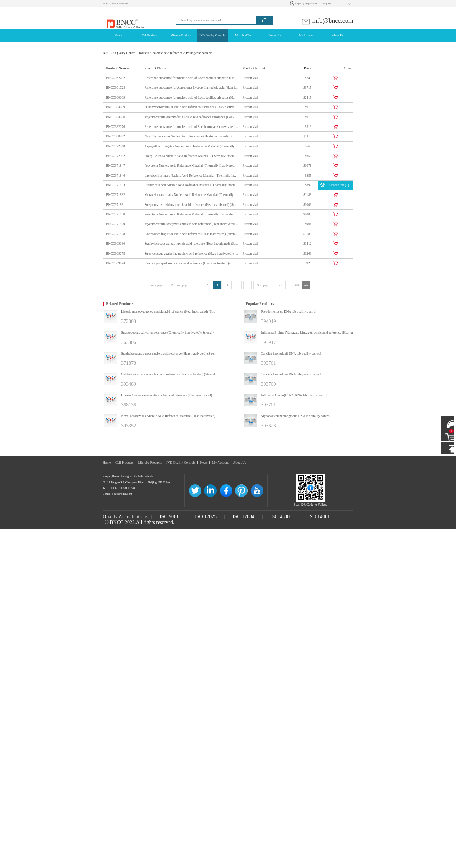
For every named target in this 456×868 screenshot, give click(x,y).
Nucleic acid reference (167, 53)
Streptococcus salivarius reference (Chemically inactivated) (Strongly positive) (174, 333)
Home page (156, 285)
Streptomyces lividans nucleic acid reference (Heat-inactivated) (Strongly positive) (192, 205)
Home (107, 463)
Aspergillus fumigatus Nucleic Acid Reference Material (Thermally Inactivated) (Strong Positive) (192, 146)
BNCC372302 (115, 156)
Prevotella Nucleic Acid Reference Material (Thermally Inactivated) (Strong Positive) (192, 166)
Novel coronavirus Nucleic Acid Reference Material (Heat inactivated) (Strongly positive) (177, 416)
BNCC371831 (115, 205)
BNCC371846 (115, 176)
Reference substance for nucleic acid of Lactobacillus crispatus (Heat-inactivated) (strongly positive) (192, 78)
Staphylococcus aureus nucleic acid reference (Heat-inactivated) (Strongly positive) (192, 244)
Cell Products (125, 463)
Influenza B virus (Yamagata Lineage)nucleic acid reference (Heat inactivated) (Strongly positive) (317, 333)
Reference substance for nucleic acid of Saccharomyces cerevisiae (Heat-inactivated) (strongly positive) (192, 127)
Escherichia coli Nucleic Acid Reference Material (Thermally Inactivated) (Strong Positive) (192, 185)
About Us (240, 463)
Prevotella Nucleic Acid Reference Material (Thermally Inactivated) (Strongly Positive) (192, 214)
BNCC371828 (115, 234)
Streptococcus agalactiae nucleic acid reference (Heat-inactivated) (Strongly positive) (192, 254)
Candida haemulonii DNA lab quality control (291, 354)
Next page (263, 285)
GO (306, 285)
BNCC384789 (115, 107)
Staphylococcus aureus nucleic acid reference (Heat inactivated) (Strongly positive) (177, 354)
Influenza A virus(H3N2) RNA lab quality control (294, 395)
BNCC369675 (115, 254)
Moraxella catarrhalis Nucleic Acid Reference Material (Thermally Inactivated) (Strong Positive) (192, 195)
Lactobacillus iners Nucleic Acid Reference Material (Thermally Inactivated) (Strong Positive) (192, 176)
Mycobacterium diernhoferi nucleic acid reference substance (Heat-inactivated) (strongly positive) (192, 117)
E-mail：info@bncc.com (117, 494)
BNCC (107, 53)
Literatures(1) (334, 186)
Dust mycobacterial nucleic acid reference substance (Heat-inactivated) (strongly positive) (192, 107)
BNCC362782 (115, 78)
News (204, 463)
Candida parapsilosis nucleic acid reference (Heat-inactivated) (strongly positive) (192, 263)
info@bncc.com (327, 21)
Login (296, 4)
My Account (220, 463)
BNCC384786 (115, 117)
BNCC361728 (115, 88)
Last (280, 285)
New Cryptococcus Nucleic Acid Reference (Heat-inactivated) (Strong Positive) (192, 136)
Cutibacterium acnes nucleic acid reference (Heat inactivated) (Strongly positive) (175, 374)
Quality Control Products (132, 53)
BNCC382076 (115, 127)
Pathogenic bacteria (199, 53)
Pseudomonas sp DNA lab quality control (289, 312)
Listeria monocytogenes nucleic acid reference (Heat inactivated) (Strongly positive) (177, 312)
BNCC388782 (115, 136)
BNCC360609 (115, 98)
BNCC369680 (115, 244)
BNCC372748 (115, 146)
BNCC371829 (115, 224)
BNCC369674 (115, 263)
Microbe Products (150, 463)
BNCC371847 (115, 166)
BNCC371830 (115, 214)
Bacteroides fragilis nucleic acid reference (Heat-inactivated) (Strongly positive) (192, 234)
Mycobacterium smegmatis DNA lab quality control (296, 416)
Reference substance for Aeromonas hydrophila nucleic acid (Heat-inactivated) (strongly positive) (192, 88)
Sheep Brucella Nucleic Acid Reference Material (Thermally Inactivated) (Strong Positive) (192, 156)
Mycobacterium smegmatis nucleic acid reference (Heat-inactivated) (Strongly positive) (192, 224)
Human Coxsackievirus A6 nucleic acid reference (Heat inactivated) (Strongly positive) (177, 395)
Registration (311, 4)
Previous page (180, 285)
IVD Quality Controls (181, 463)
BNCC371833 (115, 185)
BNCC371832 (115, 195)
